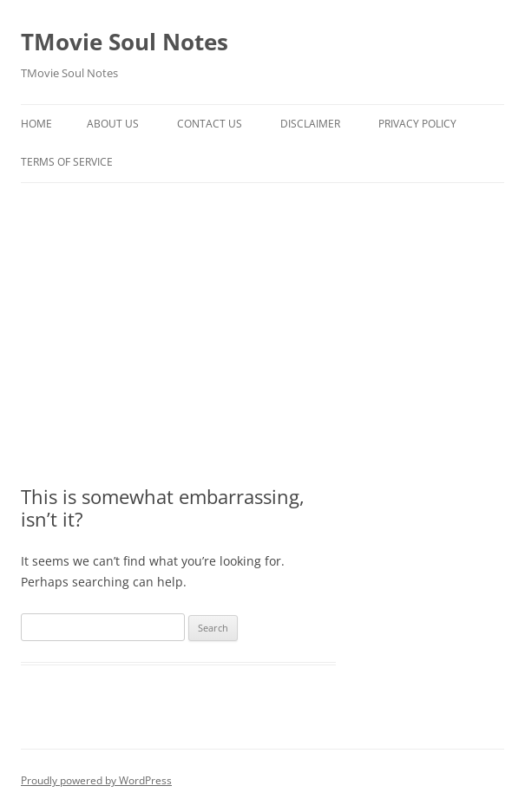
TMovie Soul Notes (125, 42)
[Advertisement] (262, 313)
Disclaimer (310, 124)
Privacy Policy (417, 124)
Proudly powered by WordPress (96, 780)
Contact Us (210, 124)
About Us (113, 124)
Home (36, 124)
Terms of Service (67, 162)
